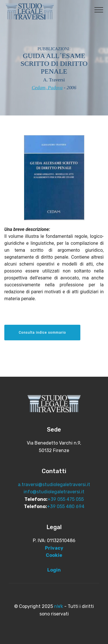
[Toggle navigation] (99, 10)
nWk (59, 606)
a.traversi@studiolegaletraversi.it (54, 485)
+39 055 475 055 (66, 499)
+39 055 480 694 (66, 506)
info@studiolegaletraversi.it (54, 492)
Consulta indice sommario (42, 333)
